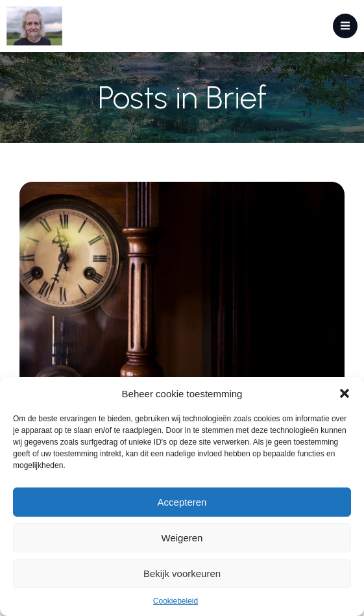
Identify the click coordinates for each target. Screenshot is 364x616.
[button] (345, 393)
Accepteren (182, 502)
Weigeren (182, 538)
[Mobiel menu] (345, 26)
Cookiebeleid (176, 601)
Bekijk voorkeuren (182, 573)
